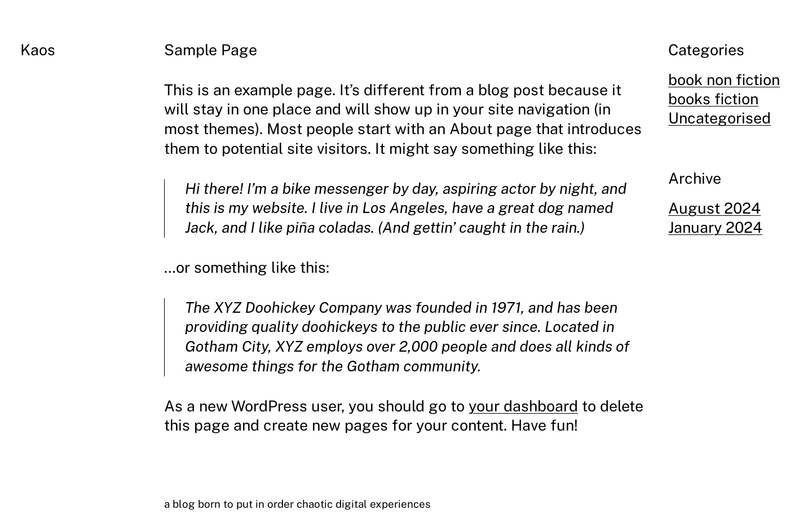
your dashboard (523, 406)
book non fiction (724, 80)
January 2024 (715, 227)
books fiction (713, 99)
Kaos (38, 50)
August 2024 (714, 208)
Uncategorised (720, 118)
